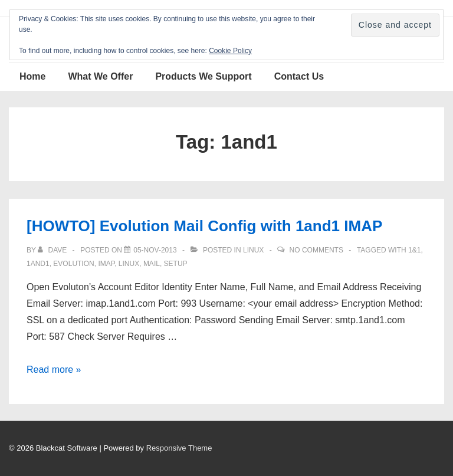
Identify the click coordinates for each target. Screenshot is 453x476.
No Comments (316, 250)
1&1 (414, 250)
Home (32, 76)
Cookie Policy (230, 51)
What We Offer (100, 76)
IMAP (106, 264)
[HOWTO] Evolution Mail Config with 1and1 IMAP (204, 226)
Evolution (73, 264)
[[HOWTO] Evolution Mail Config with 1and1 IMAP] (155, 250)
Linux (253, 250)
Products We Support (203, 76)
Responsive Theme (179, 448)
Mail (152, 264)
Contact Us (299, 76)
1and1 (38, 264)
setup (176, 264)
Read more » (54, 370)
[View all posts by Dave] (53, 250)
